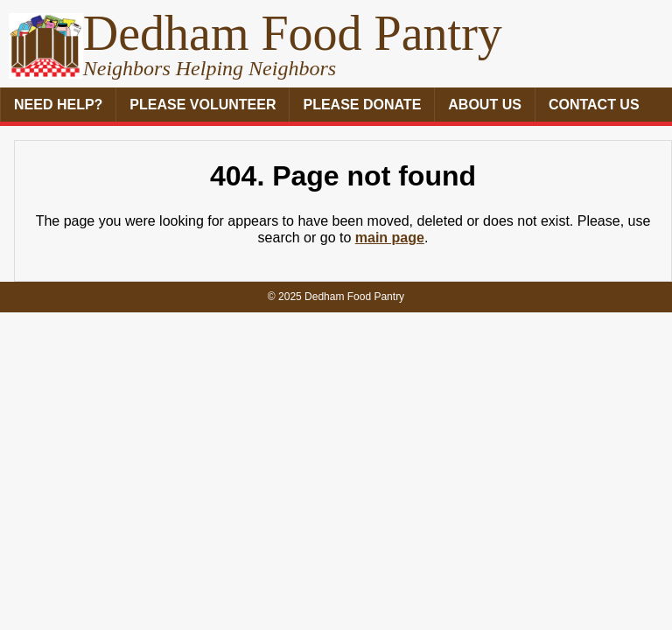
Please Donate (362, 105)
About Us (485, 105)
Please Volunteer (203, 105)
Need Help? (58, 105)
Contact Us (594, 105)
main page (390, 238)
